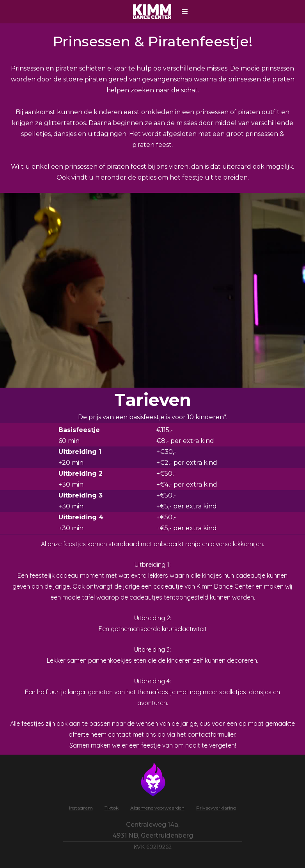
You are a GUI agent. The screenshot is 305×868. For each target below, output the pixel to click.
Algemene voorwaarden (157, 808)
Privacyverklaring (216, 808)
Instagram (81, 808)
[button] (185, 12)
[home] (153, 12)
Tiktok (112, 808)
